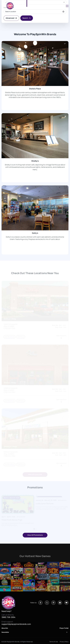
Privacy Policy (64, 642)
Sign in (57, 6)
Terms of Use (54, 642)
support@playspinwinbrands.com (16, 624)
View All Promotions (35, 535)
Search (27, 18)
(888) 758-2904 (8, 617)
